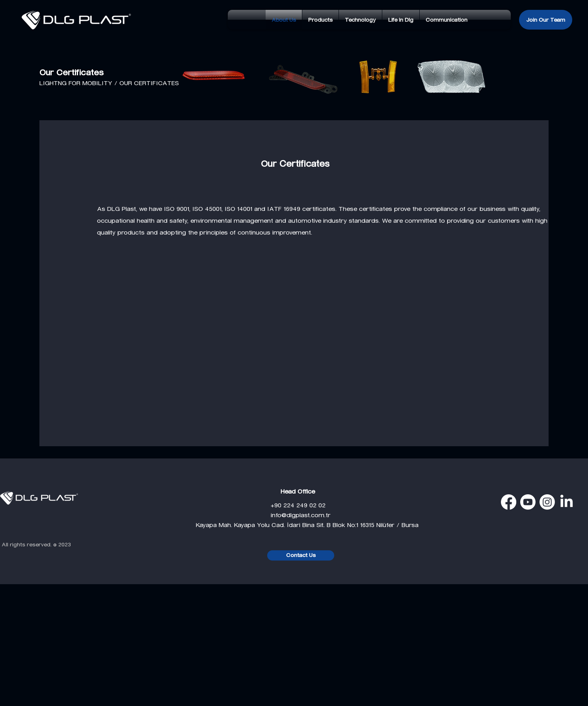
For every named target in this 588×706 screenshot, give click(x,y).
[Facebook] (509, 502)
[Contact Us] (301, 555)
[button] (320, 20)
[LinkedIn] (567, 502)
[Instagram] (547, 502)
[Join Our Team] (546, 20)
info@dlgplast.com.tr (263, 515)
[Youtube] (528, 502)
